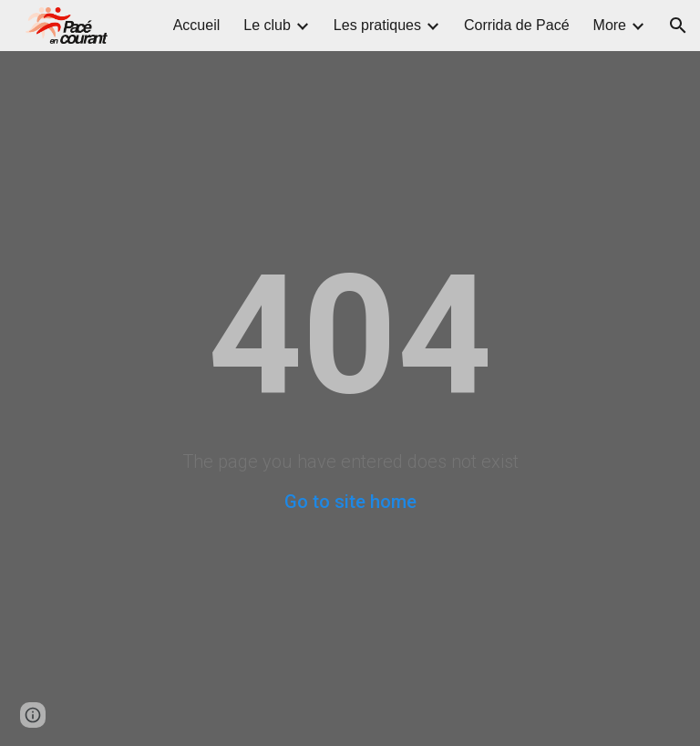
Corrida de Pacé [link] (517, 25)
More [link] (610, 25)
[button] (678, 26)
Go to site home (350, 502)
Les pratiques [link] (377, 25)
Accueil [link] (197, 25)
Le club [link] (267, 25)
